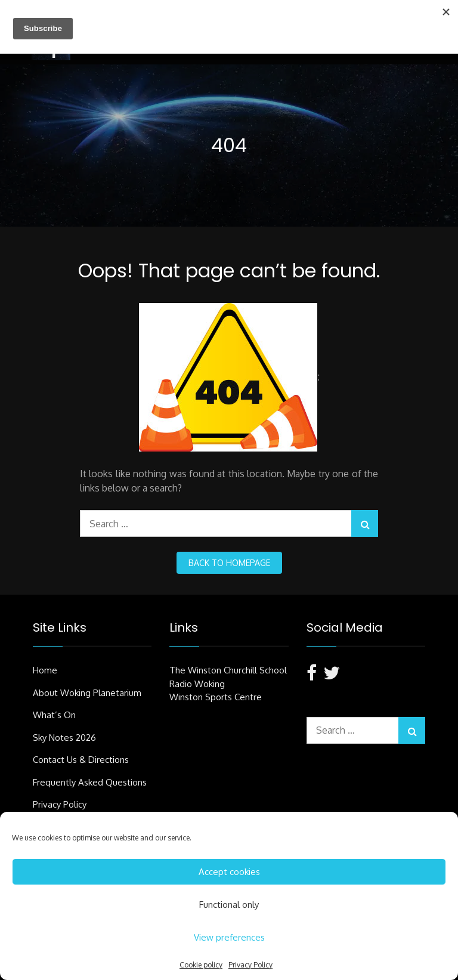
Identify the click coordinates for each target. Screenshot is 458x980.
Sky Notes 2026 (64, 738)
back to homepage (229, 563)
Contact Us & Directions (81, 760)
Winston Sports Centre (216, 697)
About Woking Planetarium (87, 693)
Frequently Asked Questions (90, 782)
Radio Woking (197, 684)
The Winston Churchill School (228, 670)
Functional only (229, 905)
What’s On (54, 715)
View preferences (229, 937)
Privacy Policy (250, 965)
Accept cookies (229, 872)
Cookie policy (201, 965)
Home (45, 670)
